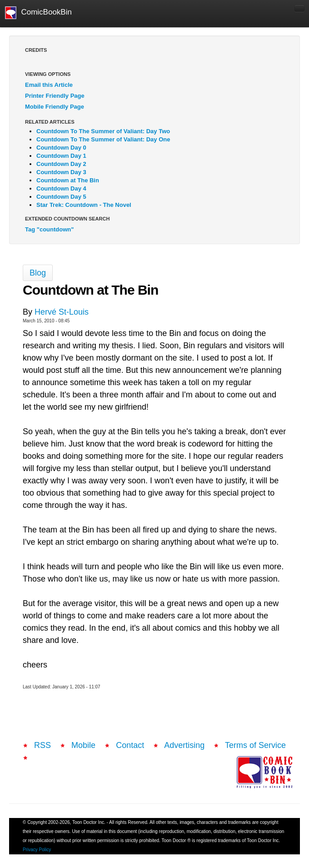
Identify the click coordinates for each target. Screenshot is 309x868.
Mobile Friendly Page (55, 107)
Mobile (83, 745)
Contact (130, 745)
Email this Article (49, 85)
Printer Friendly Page (55, 96)
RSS (42, 745)
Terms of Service (255, 745)
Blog (38, 273)
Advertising (184, 745)
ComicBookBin (38, 13)
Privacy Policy (37, 850)
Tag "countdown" (49, 229)
